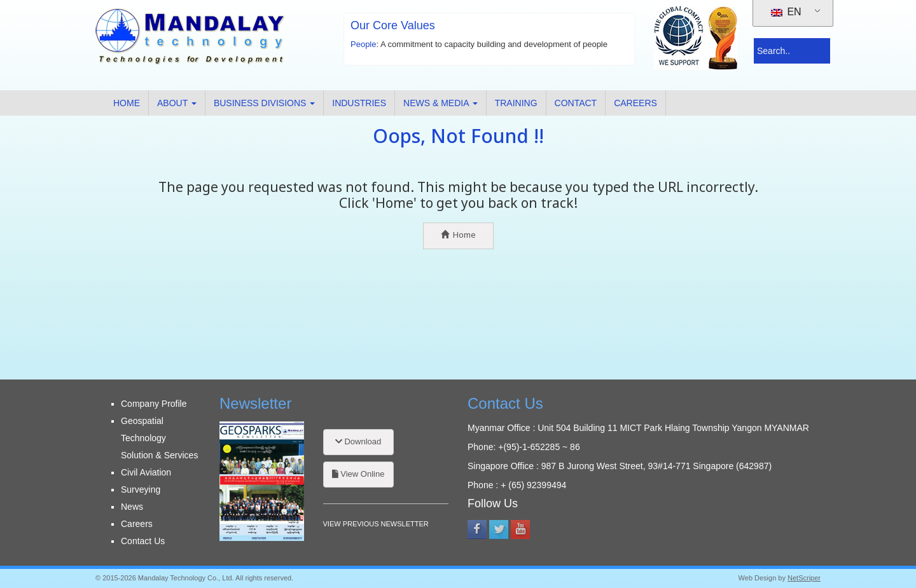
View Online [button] (358, 474)
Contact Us (143, 541)
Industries (359, 103)
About (177, 103)
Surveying (141, 489)
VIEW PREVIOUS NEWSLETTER (376, 524)
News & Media (441, 103)
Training (516, 103)
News (132, 507)
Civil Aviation (146, 472)
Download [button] (358, 441)
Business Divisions (264, 103)
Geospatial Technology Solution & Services (159, 438)
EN (786, 12)
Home (127, 103)
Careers (635, 103)
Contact (576, 103)
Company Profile (154, 404)
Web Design (758, 578)
